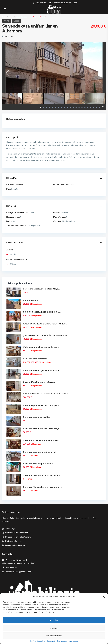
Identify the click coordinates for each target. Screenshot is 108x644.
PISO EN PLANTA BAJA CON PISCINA (42, 312)
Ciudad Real (69, 185)
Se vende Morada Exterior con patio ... (42, 487)
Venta (7, 21)
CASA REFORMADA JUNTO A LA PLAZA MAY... (46, 394)
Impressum (73, 641)
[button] (104, 597)
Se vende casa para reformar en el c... (42, 475)
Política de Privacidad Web (17, 533)
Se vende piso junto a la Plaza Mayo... (42, 429)
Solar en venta (31, 301)
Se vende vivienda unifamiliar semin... (42, 440)
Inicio (4, 17)
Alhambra (9, 36)
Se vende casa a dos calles (37, 417)
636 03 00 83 (11, 568)
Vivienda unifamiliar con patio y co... (41, 347)
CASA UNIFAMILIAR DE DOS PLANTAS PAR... (46, 324)
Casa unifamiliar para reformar (39, 382)
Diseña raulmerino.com (15, 545)
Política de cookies (38, 641)
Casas (11, 17)
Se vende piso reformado (36, 359)
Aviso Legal (10, 529)
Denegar (54, 628)
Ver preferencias (54, 636)
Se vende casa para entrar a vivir (40, 452)
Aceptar (54, 620)
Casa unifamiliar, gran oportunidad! (41, 370)
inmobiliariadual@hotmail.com (19, 572)
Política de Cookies (14, 541)
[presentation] (7, 73)
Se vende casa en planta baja (38, 464)
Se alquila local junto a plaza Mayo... (41, 289)
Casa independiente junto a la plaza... (42, 405)
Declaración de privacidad (57, 641)
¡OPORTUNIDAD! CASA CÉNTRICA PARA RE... (46, 335)
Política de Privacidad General (18, 537)
